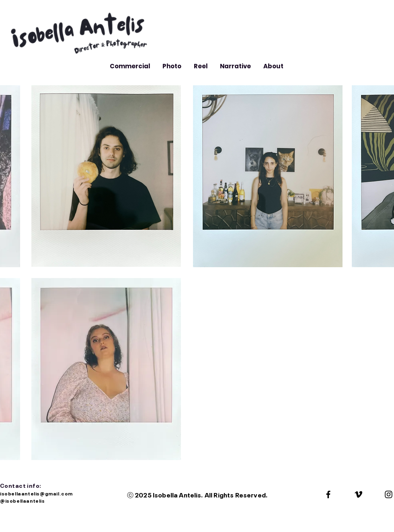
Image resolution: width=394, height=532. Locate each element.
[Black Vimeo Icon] (358, 494)
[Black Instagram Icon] (389, 494)
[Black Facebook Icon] (328, 494)
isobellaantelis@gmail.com (37, 493)
